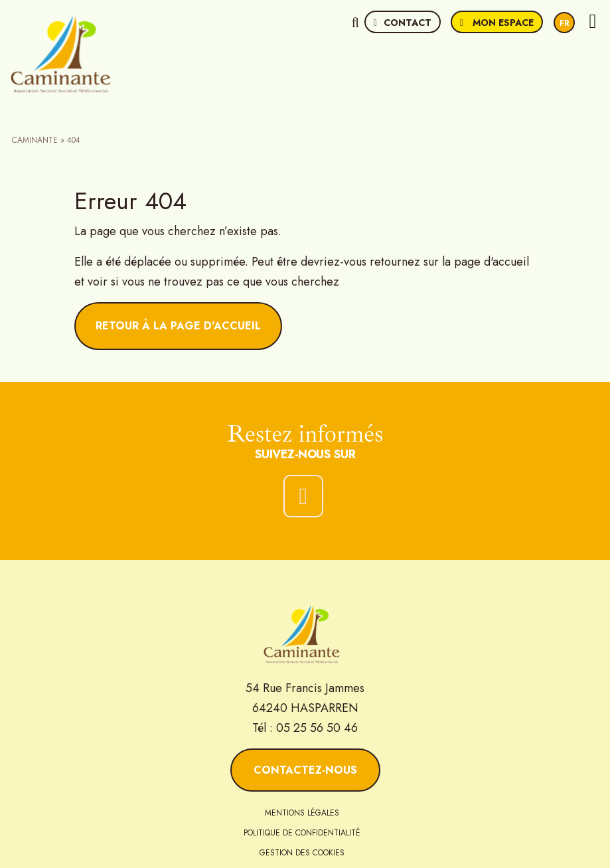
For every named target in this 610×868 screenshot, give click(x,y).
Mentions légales (302, 813)
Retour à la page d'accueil (178, 326)
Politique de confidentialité (302, 833)
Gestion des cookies (302, 853)
